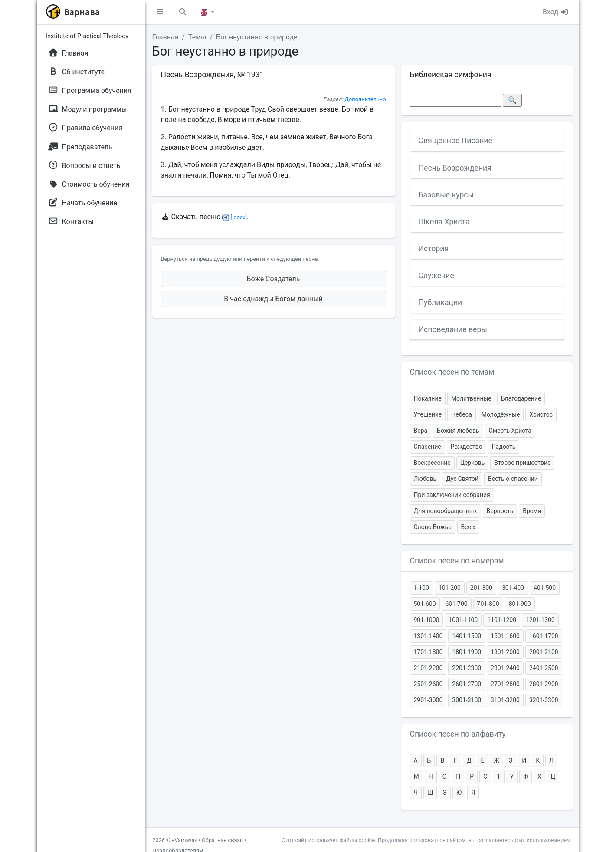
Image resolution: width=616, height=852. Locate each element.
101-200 (450, 588)
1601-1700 (544, 636)
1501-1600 (505, 636)
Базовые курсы (446, 195)
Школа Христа (444, 222)
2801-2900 (544, 684)
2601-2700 (467, 684)
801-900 (520, 604)
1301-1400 (428, 636)
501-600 (425, 604)
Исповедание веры (453, 329)
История (434, 249)
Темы (197, 37)
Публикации (441, 303)
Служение (436, 276)
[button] (160, 12)
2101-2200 (428, 668)
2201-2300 (467, 668)
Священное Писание (455, 141)
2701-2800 (505, 684)
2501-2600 (428, 684)
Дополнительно (365, 99)
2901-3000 (428, 700)
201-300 (481, 588)
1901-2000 (505, 652)
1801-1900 (467, 652)
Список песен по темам (452, 372)
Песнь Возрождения (455, 168)
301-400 (513, 588)
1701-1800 (428, 652)
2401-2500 (544, 668)
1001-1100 (463, 620)
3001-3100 (467, 700)
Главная (165, 37)
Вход (556, 12)
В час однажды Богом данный (273, 299)
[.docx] (234, 217)
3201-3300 (544, 700)
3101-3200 (505, 700)
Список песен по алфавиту (458, 734)
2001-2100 (544, 652)
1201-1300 (540, 620)
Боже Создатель (274, 279)
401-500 (545, 588)
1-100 (421, 588)
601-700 (457, 604)
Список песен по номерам (457, 561)
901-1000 (427, 620)
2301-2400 (505, 668)
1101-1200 (502, 620)
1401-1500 (467, 636)
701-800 (488, 604)
